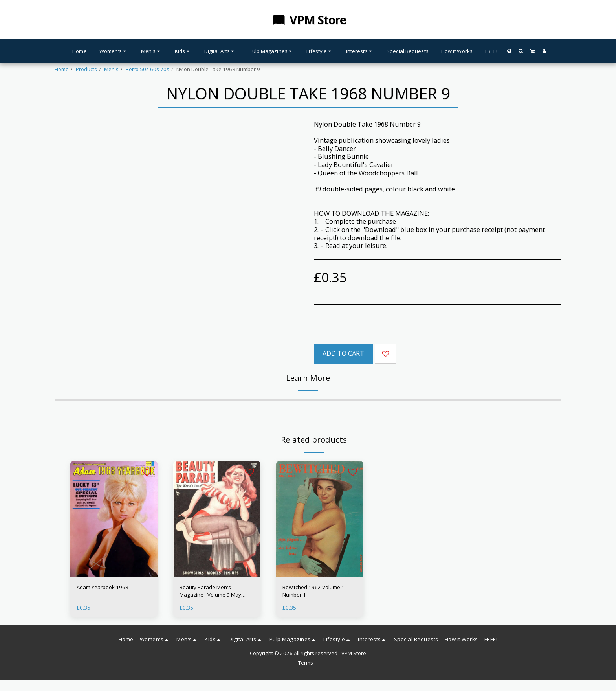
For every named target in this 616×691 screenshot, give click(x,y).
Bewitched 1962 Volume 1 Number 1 (313, 591)
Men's (111, 69)
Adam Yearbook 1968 (103, 587)
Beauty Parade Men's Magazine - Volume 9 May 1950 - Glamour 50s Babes (212, 592)
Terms (306, 663)
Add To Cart (343, 353)
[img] (114, 519)
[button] (521, 51)
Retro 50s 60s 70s (148, 69)
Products (86, 69)
